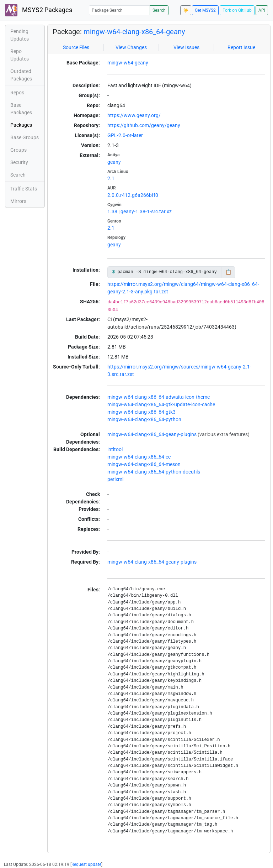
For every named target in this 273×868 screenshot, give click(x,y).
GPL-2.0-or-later (125, 135)
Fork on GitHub (237, 10)
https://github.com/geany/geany (144, 125)
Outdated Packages (21, 75)
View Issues (186, 47)
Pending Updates (20, 35)
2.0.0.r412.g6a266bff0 (133, 195)
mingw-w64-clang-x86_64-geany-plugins (152, 434)
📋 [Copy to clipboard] (228, 272)
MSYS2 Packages (39, 10)
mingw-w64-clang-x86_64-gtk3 (141, 412)
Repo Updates (20, 55)
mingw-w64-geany (128, 63)
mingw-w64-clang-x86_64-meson (144, 464)
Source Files (76, 47)
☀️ (186, 10)
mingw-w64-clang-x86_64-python (144, 419)
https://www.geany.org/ (134, 115)
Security (19, 162)
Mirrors (18, 201)
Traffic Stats (24, 189)
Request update (86, 864)
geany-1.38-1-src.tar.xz (146, 211)
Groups (18, 150)
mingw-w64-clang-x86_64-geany (134, 32)
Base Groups (25, 137)
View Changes (131, 47)
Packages (21, 125)
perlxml (115, 479)
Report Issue (241, 47)
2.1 (111, 178)
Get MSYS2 (205, 10)
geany (114, 162)
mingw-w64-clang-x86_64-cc (139, 457)
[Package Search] (119, 10)
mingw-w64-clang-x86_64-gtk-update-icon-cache (161, 404)
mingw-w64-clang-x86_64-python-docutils (154, 472)
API (262, 10)
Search (159, 10)
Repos (17, 93)
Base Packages (21, 109)
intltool (115, 449)
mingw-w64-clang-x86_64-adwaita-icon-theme (159, 397)
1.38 (112, 211)
